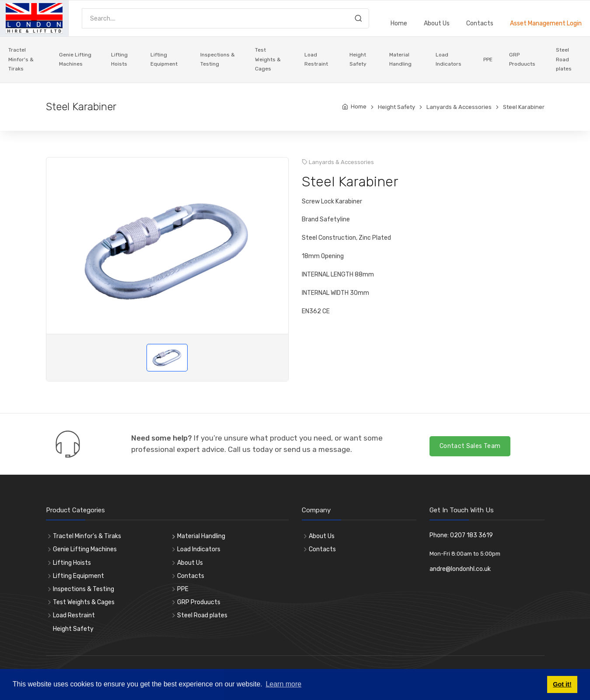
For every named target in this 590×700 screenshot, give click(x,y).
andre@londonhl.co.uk (460, 569)
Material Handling (400, 59)
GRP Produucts (522, 59)
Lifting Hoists (119, 59)
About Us (437, 23)
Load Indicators (449, 59)
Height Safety (358, 59)
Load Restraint (316, 59)
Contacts (480, 23)
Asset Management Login (546, 23)
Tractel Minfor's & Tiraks (21, 59)
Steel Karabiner (524, 107)
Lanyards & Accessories (459, 107)
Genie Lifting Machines (75, 59)
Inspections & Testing (218, 59)
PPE (488, 59)
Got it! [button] (562, 684)
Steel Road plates (564, 59)
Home (399, 23)
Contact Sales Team (470, 446)
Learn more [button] (283, 684)
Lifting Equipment (164, 59)
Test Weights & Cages (268, 59)
